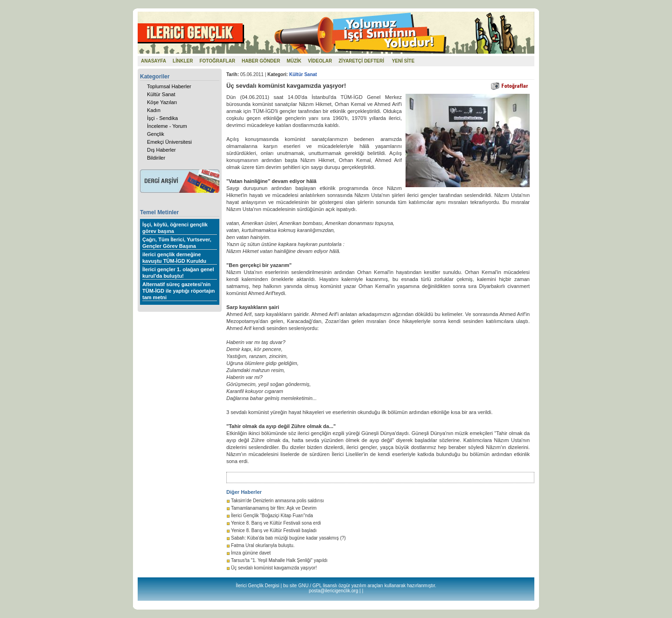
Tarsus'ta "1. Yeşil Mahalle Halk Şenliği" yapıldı (279, 560)
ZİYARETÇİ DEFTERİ (361, 61)
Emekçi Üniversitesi (169, 142)
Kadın (154, 110)
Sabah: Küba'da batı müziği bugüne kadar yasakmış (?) (288, 538)
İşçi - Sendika (162, 118)
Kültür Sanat (161, 94)
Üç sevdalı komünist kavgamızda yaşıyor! (274, 568)
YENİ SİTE (403, 61)
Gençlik (156, 134)
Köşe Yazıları (162, 102)
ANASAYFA (154, 61)
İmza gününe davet (251, 553)
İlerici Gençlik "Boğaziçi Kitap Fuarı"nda (272, 516)
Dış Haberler (161, 150)
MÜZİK (294, 61)
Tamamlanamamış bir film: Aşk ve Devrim (274, 508)
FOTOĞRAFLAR (217, 61)
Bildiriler (156, 158)
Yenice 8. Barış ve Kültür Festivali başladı (274, 530)
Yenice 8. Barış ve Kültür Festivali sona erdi (276, 523)
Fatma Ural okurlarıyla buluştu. (263, 545)
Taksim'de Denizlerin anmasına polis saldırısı (277, 501)
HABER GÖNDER (261, 61)
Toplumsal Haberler (169, 86)
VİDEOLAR (320, 61)
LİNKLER (183, 61)
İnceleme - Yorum (167, 126)
